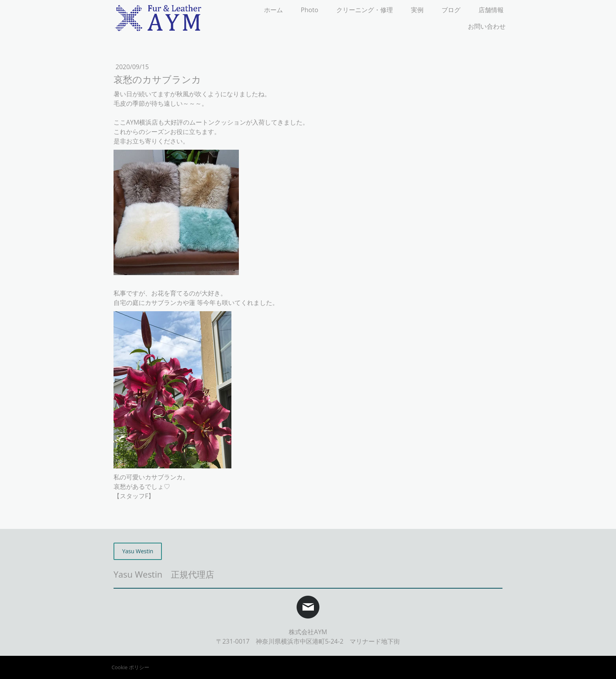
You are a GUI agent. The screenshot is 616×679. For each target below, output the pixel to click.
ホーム (273, 10)
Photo (310, 10)
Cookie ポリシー (130, 667)
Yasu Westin (138, 551)
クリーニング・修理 (365, 10)
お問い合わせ (487, 26)
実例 (417, 10)
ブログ (451, 10)
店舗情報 (491, 10)
